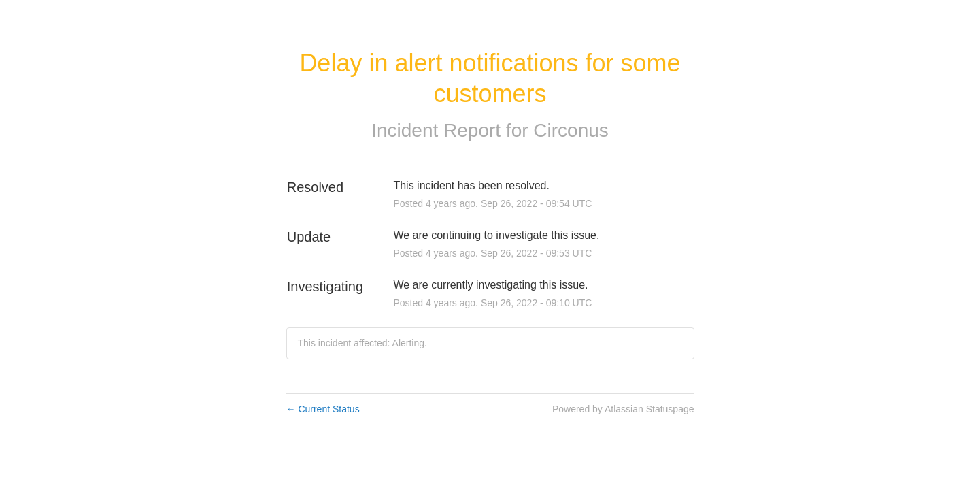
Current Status (323, 409)
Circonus (571, 130)
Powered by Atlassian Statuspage (623, 409)
